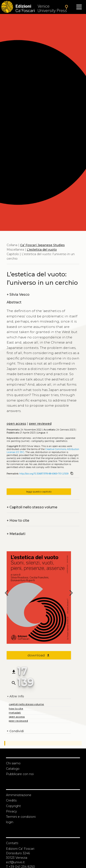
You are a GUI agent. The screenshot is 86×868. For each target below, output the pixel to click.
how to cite (16, 708)
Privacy (11, 811)
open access (16, 424)
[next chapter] (71, 594)
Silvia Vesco (18, 295)
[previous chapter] (7, 594)
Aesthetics (62, 441)
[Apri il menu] (79, 7)
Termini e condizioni (21, 817)
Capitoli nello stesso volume (32, 507)
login (10, 822)
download (39, 655)
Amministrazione (19, 795)
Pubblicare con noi (20, 774)
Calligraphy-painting (43, 441)
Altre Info (15, 696)
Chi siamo (13, 763)
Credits (11, 800)
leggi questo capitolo (39, 492)
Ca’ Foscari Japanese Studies (42, 245)
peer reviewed (40, 424)
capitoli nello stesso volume (26, 704)
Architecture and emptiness (48, 438)
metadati (15, 713)
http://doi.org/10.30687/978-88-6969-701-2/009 (44, 474)
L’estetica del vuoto (42, 250)
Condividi (15, 731)
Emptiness (25, 438)
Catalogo (13, 769)
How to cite (18, 520)
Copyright (13, 806)
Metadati (16, 534)
